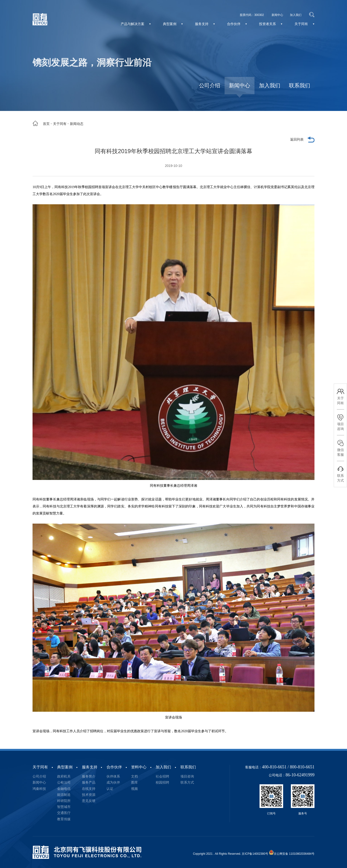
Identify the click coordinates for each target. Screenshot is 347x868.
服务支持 (90, 767)
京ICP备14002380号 (255, 854)
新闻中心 (240, 85)
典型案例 (65, 767)
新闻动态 (77, 124)
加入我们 (270, 85)
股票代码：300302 (252, 15)
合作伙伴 (114, 767)
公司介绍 (210, 85)
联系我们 (300, 85)
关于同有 (60, 124)
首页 (46, 124)
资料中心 (139, 767)
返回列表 (297, 139)
